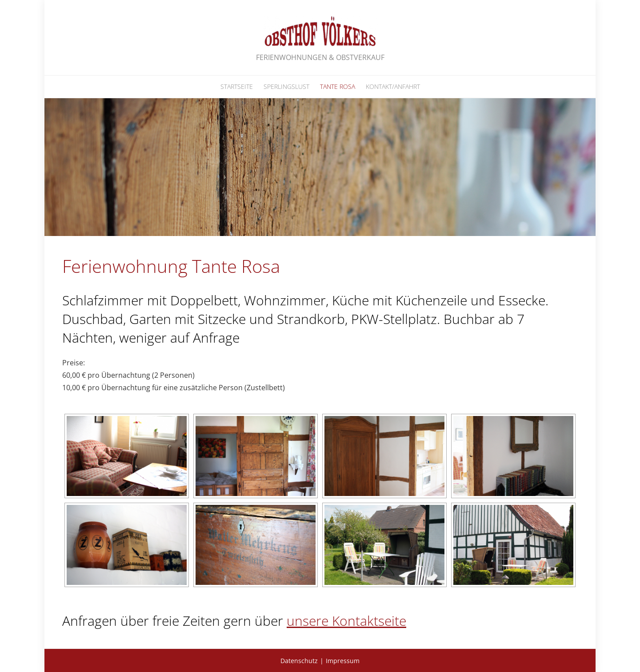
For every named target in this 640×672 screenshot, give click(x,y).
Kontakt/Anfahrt (393, 86)
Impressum (343, 661)
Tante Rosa (338, 86)
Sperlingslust (286, 86)
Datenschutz (299, 661)
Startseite (237, 86)
